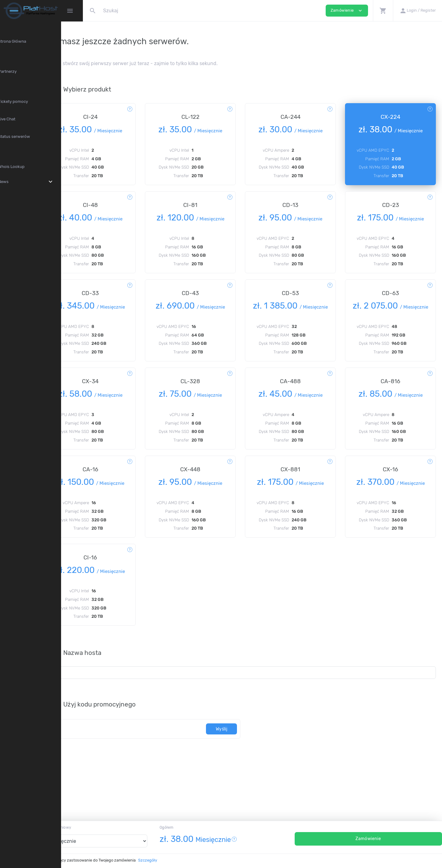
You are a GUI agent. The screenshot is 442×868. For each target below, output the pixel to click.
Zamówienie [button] (347, 11)
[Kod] (160, 759)
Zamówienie (380, 839)
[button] (383, 11)
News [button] (41, 182)
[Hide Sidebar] (70, 11)
